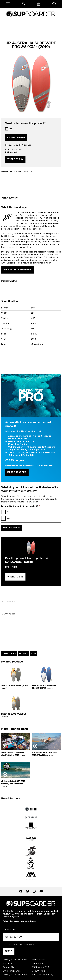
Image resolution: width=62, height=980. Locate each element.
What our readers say (43, 975)
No (9, 518)
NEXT (34, 653)
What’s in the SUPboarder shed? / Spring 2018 (13, 754)
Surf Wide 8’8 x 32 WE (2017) (14, 687)
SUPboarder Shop (12, 971)
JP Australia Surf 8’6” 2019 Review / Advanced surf (13, 784)
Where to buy (15, 159)
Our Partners (38, 964)
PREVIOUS (24, 653)
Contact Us (8, 967)
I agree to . (21, 945)
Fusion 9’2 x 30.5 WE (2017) (14, 715)
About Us (8, 964)
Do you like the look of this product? (21, 506)
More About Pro (17, 472)
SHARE (5, 653)
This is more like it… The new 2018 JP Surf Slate (44, 754)
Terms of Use (39, 960)
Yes (10, 129)
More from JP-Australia (18, 270)
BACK (14, 653)
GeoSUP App (38, 971)
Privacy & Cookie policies (25, 945)
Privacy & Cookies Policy (15, 960)
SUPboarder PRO (40, 967)
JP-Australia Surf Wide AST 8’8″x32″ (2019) (44, 687)
